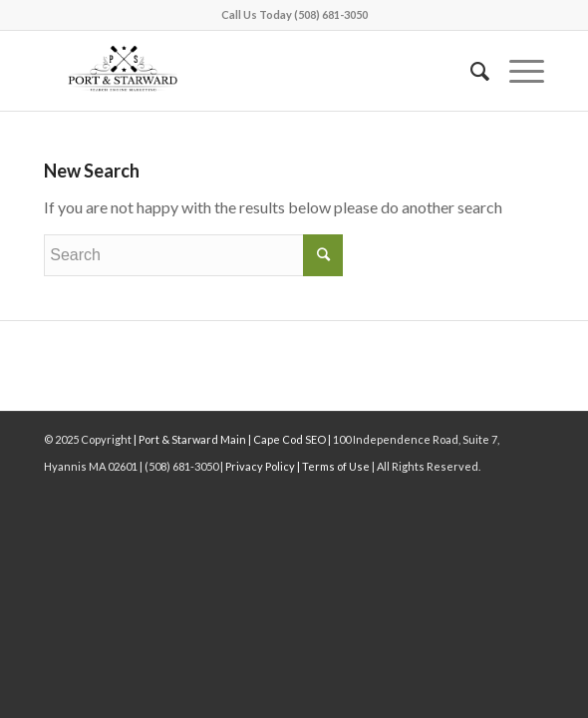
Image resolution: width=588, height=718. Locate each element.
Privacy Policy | (263, 466)
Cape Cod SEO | (293, 439)
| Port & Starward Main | (192, 439)
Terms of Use (335, 466)
